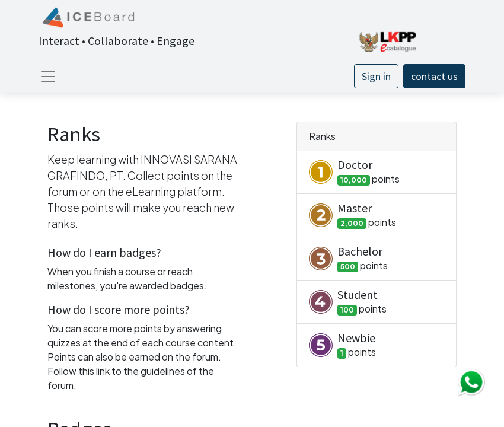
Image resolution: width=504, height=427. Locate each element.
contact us (434, 76)
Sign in (376, 76)
